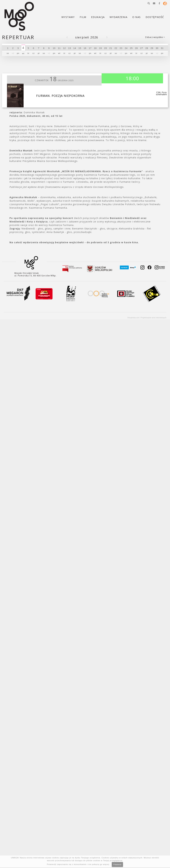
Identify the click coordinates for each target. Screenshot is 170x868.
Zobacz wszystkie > (155, 37)
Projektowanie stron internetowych (154, 318)
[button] (149, 3)
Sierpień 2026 (87, 37)
